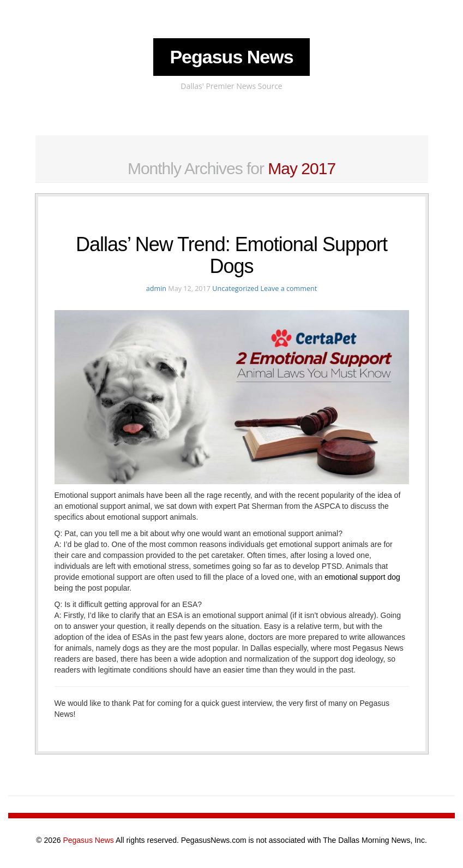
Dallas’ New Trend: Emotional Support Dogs (231, 255)
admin (156, 289)
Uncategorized (235, 289)
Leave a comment (288, 289)
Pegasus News (231, 57)
